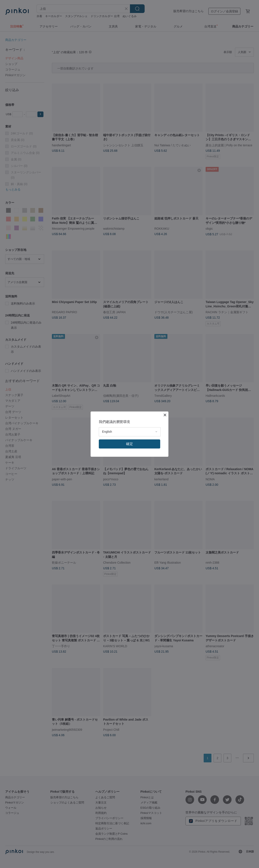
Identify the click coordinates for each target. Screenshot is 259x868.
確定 (129, 444)
